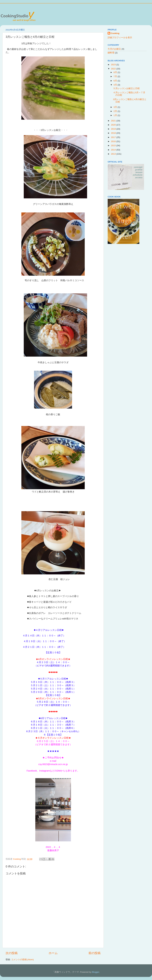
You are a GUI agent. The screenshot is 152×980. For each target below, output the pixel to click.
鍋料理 (111, 53)
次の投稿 (12, 953)
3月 (116, 107)
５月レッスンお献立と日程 (126, 88)
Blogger (95, 972)
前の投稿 (95, 953)
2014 (114, 150)
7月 (116, 76)
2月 (116, 111)
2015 (114, 145)
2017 (114, 137)
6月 (116, 81)
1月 (116, 115)
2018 (114, 133)
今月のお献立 (114, 49)
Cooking (115, 33)
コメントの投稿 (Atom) (22, 960)
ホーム (53, 953)
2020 (114, 125)
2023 (114, 65)
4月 (116, 85)
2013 (114, 154)
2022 (114, 69)
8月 (116, 72)
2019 (114, 129)
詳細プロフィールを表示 (120, 38)
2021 (114, 121)
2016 (114, 141)
